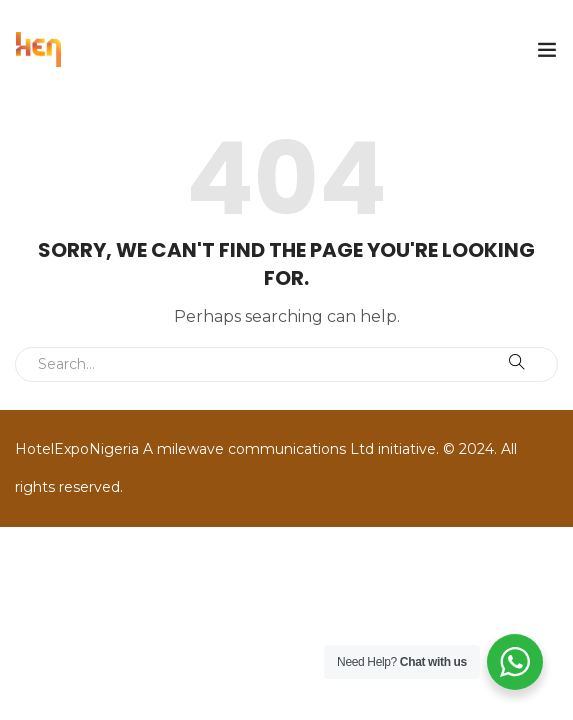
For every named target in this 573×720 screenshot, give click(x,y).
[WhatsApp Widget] (515, 662)
